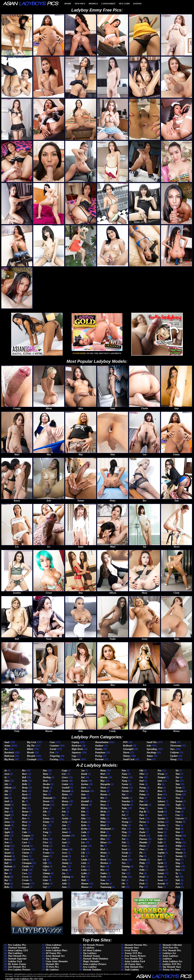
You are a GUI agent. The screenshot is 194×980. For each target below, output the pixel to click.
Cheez (25, 856)
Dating (137, 4)
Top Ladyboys (90, 953)
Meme (103, 801)
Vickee (179, 822)
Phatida (143, 842)
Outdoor (99, 746)
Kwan (84, 822)
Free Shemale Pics (172, 950)
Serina (161, 822)
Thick (173, 742)
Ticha (178, 795)
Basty (7, 877)
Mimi (103, 822)
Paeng (142, 788)
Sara (160, 815)
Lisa (83, 866)
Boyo (25, 825)
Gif (45, 860)
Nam (103, 880)
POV (125, 742)
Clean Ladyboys (53, 945)
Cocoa (25, 877)
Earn (45, 808)
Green (65, 781)
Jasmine (66, 836)
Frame (46, 853)
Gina (45, 877)
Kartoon (85, 791)
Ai (5, 777)
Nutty (124, 877)
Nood (124, 849)
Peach (142, 836)
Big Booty (9, 759)
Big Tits (31, 746)
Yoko (178, 866)
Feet (52, 753)
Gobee (46, 884)
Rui (159, 798)
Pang (142, 808)
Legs (74, 756)
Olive (142, 774)
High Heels (77, 749)
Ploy (141, 866)
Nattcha (125, 805)
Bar (6, 873)
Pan (141, 801)
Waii (178, 829)
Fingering (55, 756)
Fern (45, 839)
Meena (104, 795)
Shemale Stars (132, 948)
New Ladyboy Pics (17, 945)
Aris (6, 839)
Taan (160, 887)
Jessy (64, 860)
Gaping (75, 742)
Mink (103, 832)
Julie (64, 884)
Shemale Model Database (96, 959)
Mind (103, 825)
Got (64, 774)
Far (45, 836)
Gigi (45, 870)
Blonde (30, 753)
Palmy (142, 795)
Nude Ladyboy (132, 970)
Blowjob (31, 756)
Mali (83, 880)
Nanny (125, 788)
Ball (6, 863)
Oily (141, 771)
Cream (25, 880)
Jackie (65, 818)
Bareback (9, 753)
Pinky (142, 863)
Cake (25, 832)
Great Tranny (131, 950)
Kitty (83, 818)
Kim (83, 812)
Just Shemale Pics (17, 967)
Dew (45, 795)
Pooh (142, 884)
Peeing (99, 756)
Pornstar (99, 759)
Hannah (66, 791)
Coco (25, 873)
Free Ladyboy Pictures (19, 970)
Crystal (25, 887)
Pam (141, 798)
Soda (160, 836)
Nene (124, 818)
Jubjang (66, 877)
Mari (103, 774)
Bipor (25, 798)
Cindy (25, 870)
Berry (25, 795)
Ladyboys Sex (169, 953)
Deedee (47, 784)
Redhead (127, 746)
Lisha (84, 870)
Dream (46, 805)
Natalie (125, 798)
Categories (108, 4)
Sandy (161, 812)
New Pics (80, 4)
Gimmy (47, 873)
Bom (24, 805)
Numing (126, 866)
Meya (103, 805)
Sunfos (161, 870)
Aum (7, 849)
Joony (65, 870)
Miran (103, 842)
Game (46, 856)
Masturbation (102, 742)
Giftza (46, 866)
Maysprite (105, 784)
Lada (84, 832)
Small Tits (152, 742)
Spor (160, 860)
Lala (83, 836)
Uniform (174, 753)
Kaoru (84, 781)
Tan (177, 777)
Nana (124, 774)
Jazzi (64, 842)
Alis (6, 784)
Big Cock (32, 742)
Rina (160, 788)
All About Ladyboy (92, 950)
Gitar (45, 880)
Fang (46, 832)
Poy (159, 771)
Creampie (32, 759)
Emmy (46, 822)
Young (173, 759)
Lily (83, 853)
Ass (6, 749)
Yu (177, 873)
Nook (124, 856)
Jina (64, 866)
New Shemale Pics (134, 959)
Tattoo (150, 756)
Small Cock (129, 759)
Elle (45, 812)
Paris (142, 818)
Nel (123, 815)
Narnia (125, 791)
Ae (6, 771)
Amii (7, 801)
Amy (7, 812)
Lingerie (76, 759)
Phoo (142, 849)
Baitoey (8, 860)
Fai (45, 829)
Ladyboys (167, 959)
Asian (7, 746)
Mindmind (105, 829)
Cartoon (26, 849)
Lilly (83, 849)
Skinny (127, 756)
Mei (102, 798)
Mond (103, 860)
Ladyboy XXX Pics (172, 964)
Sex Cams (124, 4)
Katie (84, 798)
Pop (141, 887)
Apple (7, 832)
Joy (64, 873)
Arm (7, 842)
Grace (65, 777)
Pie (141, 853)
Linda (84, 860)
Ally (6, 791)
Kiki (83, 808)
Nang (124, 781)
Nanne (125, 784)
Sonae (161, 846)
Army (7, 846)
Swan (160, 880)
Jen (64, 846)
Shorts (126, 753)
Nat (123, 795)
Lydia (84, 873)
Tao (177, 781)
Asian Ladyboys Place (57, 950)
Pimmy (143, 860)
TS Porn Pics (52, 967)
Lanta (84, 839)
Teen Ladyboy (53, 948)
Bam (7, 870)
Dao (45, 771)
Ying (178, 863)
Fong (46, 849)
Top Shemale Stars (172, 967)
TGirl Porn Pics (170, 948)
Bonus (25, 812)
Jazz (64, 839)
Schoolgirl (128, 749)
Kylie (84, 825)
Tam (178, 774)
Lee (83, 842)
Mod (102, 849)
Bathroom (9, 756)
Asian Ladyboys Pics (24, 979)
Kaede (84, 774)
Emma (46, 818)
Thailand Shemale (17, 948)
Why (178, 839)
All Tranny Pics (53, 953)
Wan (178, 832)
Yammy (179, 856)
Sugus (161, 866)
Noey (124, 836)
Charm (25, 853)
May (102, 781)
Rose (160, 795)
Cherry (25, 860)
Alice (7, 781)
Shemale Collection (172, 945)
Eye (45, 825)
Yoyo (178, 870)
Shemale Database (92, 970)
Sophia (161, 853)
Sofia (160, 839)
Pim (141, 856)
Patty (142, 829)
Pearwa (143, 839)
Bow (24, 818)
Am (6, 795)
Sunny (161, 873)
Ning (124, 832)
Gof (45, 887)
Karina (84, 784)
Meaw (103, 788)
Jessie (65, 856)
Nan (124, 771)
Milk (103, 815)
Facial (53, 749)
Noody (125, 853)
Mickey (104, 808)
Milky (103, 818)
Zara (178, 887)
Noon (124, 860)
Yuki (178, 880)
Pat (141, 825)
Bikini (30, 749)
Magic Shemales (91, 961)
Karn (84, 788)
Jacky (65, 822)
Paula (142, 832)
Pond (142, 877)
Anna (7, 822)
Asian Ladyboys (170, 956)
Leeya (84, 846)
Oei (123, 880)
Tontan (179, 801)
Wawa (178, 836)
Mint (103, 839)
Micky (103, 812)
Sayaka (161, 818)
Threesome (176, 746)
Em (45, 815)
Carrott (26, 846)
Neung (125, 822)
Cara (24, 842)
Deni (45, 791)
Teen (149, 759)
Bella (25, 781)
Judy (64, 880)
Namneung (106, 887)
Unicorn (180, 818)
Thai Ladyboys (15, 953)
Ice (63, 808)
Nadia (103, 877)
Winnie (179, 853)
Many (103, 771)
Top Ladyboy (52, 959)
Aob (6, 829)
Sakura (161, 801)
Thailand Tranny (91, 956)
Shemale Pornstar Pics (136, 945)
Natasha (126, 801)
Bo (23, 801)
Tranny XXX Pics (133, 953)
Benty (25, 788)
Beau (7, 884)
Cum (52, 742)
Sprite (161, 863)
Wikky (179, 846)
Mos (102, 870)
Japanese (76, 753)
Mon (103, 856)
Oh (123, 884)
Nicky (124, 825)
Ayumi (7, 853)
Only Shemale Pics (134, 967)
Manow (85, 887)
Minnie (104, 836)
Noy (124, 863)
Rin (159, 784)
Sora (160, 856)
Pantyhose (100, 753)
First (45, 842)
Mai (83, 877)
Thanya (179, 791)
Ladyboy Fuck (15, 961)
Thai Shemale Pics (17, 956)
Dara (45, 774)
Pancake (144, 805)
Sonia (160, 849)
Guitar (65, 784)
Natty (124, 808)
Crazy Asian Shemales (57, 961)
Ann (6, 818)
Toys (172, 749)
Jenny (65, 849)
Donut (46, 801)
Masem (104, 777)
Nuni (124, 870)
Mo (102, 846)
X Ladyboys (89, 948)
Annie (7, 825)
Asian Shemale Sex (55, 956)
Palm (142, 791)
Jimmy (65, 863)
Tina (178, 798)
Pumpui (162, 777)
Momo (103, 853)
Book (25, 815)
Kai (83, 777)
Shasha (161, 825)
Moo (102, 866)
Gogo (64, 771)
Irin (64, 812)
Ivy (63, 815)
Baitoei (8, 856)
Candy (25, 839)
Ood (141, 781)
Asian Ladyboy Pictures (95, 964)
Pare (142, 815)
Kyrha (84, 829)
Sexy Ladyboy (90, 967)
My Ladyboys (52, 970)
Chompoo (27, 863)
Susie (160, 877)
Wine (178, 849)
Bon (24, 808)
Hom (64, 798)
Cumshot (54, 746)
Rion (160, 791)
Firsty (46, 846)
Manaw (85, 884)
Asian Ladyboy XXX (18, 950)
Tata (178, 784)
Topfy (178, 805)
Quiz (160, 781)
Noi (123, 839)
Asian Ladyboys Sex (172, 961)
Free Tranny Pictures (135, 956)
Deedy (46, 788)
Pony (142, 880)
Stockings (151, 753)
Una (178, 815)
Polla (142, 870)
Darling (47, 777)
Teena (178, 788)
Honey (65, 801)
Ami (6, 798)
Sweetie (161, 884)
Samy (160, 808)
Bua (24, 829)
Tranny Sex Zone (171, 970)
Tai (177, 771)
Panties (99, 749)
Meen (103, 791)
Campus (26, 836)
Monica (104, 863)
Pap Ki (143, 812)
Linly (84, 863)
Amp (7, 808)
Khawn (85, 805)
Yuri (178, 884)
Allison (8, 788)
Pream (161, 774)
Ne (123, 812)
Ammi (7, 805)
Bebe (7, 887)
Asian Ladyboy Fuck (135, 961)
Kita (83, 815)
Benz (24, 791)
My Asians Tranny (17, 964)
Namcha (104, 884)
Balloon (8, 866)
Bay (6, 880)
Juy (83, 771)
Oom (142, 784)
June (64, 887)
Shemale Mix (52, 964)
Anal (7, 742)
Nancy (125, 777)
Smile (160, 829)
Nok (124, 842)
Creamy (26, 884)
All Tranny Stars (133, 964)
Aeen (7, 774)
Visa (178, 825)
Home (68, 4)
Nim (124, 829)
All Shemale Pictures (93, 945)
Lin (83, 856)
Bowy (25, 822)
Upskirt (174, 756)
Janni (65, 832)
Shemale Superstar (17, 959)
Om (141, 777)
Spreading (152, 749)
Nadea (103, 873)
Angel (7, 815)
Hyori (65, 805)
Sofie (160, 842)
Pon (141, 873)
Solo (149, 746)
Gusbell (66, 788)
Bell (24, 777)
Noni (124, 846)
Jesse (64, 853)
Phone (142, 846)
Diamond (48, 798)
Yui (177, 877)
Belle (25, 784)
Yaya (178, 860)
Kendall (85, 801)
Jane (64, 829)
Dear (45, 781)
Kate (83, 795)
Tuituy (179, 808)
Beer (24, 774)
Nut (123, 873)
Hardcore (76, 746)
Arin (7, 836)
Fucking (54, 759)
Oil (123, 887)
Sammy (161, 805)
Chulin (25, 866)
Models (93, 4)
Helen (65, 795)
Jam (64, 825)
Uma (178, 812)
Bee (24, 771)
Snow (160, 832)
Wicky (178, 842)
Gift (45, 863)
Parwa (142, 822)
